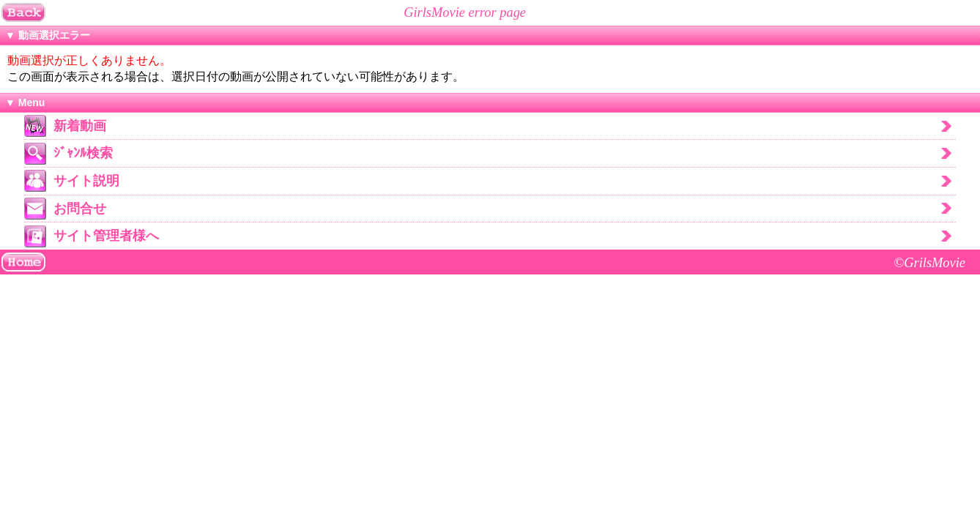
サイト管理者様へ (106, 236)
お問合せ (80, 209)
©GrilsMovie (929, 263)
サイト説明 (86, 181)
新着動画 (80, 126)
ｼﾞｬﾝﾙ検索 (83, 153)
